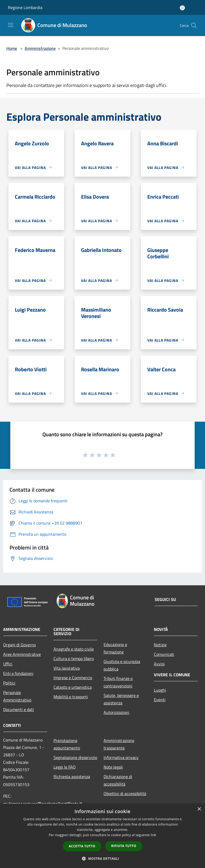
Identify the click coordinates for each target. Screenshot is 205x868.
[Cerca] (194, 25)
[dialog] (102, 836)
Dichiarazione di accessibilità (118, 780)
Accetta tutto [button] (82, 846)
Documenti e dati (19, 709)
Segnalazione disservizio (75, 757)
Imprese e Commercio (73, 678)
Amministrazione (40, 48)
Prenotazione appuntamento (67, 744)
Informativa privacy (121, 757)
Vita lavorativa (67, 668)
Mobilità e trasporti (71, 697)
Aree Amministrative (22, 654)
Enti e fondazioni (18, 673)
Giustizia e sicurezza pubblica (122, 665)
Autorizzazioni (116, 712)
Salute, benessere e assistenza (121, 699)
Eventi (160, 700)
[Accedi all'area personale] (182, 8)
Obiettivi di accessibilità (125, 793)
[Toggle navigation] (11, 25)
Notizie (160, 645)
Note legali (113, 767)
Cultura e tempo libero (74, 658)
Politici (9, 683)
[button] (102, 858)
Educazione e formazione (115, 648)
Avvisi (159, 664)
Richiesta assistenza (72, 777)
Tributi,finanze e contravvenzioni (118, 682)
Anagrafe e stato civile (74, 649)
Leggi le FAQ (65, 767)
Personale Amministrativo (17, 696)
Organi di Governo (19, 645)
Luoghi (160, 690)
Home (12, 48)
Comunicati (164, 654)
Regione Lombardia (25, 7)
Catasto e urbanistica (73, 687)
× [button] (199, 809)
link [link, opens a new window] (153, 835)
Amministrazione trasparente (119, 744)
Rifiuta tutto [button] (124, 846)
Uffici (8, 664)
